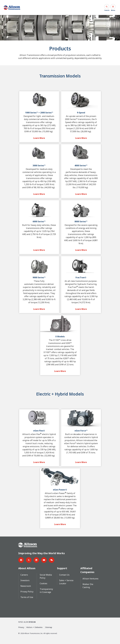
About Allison (27, 568)
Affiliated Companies (87, 570)
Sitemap (49, 627)
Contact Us (64, 575)
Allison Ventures (90, 578)
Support (62, 568)
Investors (25, 580)
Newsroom (26, 586)
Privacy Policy (27, 591)
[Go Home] (12, 8)
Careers (24, 575)
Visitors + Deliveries (35, 627)
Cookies (43, 583)
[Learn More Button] (39, 138)
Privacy (21, 627)
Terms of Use (27, 597)
